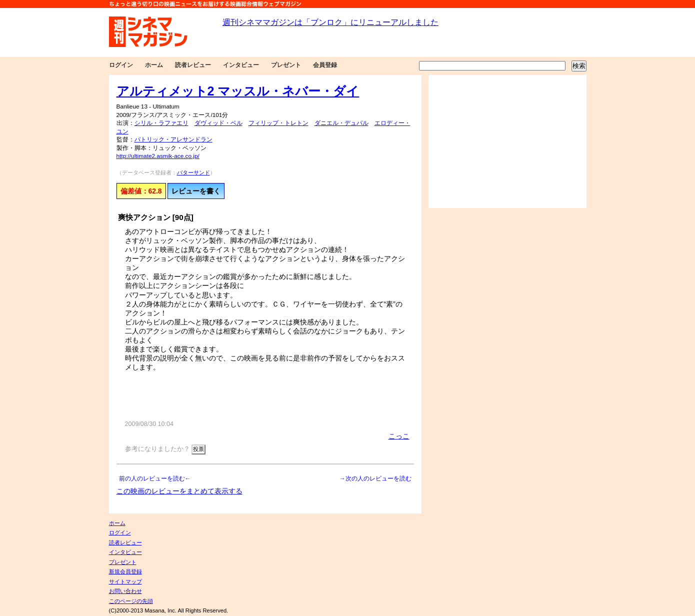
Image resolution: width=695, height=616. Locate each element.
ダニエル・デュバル (341, 123)
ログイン (121, 65)
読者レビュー (193, 65)
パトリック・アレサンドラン (173, 139)
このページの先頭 (131, 601)
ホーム (154, 65)
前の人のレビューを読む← (155, 478)
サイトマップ (125, 581)
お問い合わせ (125, 591)
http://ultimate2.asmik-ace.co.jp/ (158, 156)
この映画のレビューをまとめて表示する (179, 491)
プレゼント (286, 65)
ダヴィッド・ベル (218, 123)
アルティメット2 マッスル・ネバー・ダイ (238, 91)
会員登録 (325, 65)
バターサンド (193, 172)
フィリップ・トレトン (278, 123)
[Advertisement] (507, 141)
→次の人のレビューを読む (375, 478)
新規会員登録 (125, 571)
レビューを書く (196, 191)
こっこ (399, 436)
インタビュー (241, 65)
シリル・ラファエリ (161, 123)
